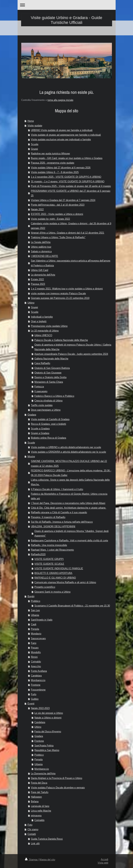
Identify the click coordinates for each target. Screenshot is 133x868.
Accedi (105, 859)
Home (31, 121)
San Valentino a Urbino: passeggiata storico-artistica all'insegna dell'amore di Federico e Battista (71, 263)
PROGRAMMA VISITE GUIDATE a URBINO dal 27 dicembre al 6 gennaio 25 (71, 193)
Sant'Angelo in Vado (42, 620)
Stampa (32, 859)
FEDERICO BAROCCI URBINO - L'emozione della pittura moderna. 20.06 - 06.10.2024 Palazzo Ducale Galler (71, 473)
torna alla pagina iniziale (60, 100)
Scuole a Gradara (40, 428)
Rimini (34, 657)
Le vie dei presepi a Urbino (49, 713)
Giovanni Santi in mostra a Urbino (52, 592)
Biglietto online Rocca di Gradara (48, 438)
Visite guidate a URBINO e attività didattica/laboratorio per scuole (66, 447)
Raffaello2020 (38, 554)
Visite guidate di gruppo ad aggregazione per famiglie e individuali (66, 135)
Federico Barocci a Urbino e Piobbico (54, 396)
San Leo (35, 610)
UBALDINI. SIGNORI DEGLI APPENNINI (53, 526)
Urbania (35, 615)
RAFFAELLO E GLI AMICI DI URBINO (55, 578)
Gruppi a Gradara (40, 433)
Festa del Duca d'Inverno (48, 731)
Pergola (35, 629)
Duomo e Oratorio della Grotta (50, 377)
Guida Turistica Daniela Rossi (47, 839)
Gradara (32, 415)
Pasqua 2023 (38, 284)
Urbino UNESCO (43, 335)
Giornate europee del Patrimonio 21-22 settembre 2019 (60, 298)
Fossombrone (38, 690)
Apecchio (36, 666)
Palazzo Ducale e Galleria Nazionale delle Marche (61, 340)
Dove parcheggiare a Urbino (46, 410)
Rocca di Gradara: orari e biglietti (48, 424)
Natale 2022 (37, 209)
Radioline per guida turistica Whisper (50, 153)
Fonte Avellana (39, 671)
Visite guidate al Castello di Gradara (50, 419)
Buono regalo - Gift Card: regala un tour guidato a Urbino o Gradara (67, 158)
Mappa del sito (47, 859)
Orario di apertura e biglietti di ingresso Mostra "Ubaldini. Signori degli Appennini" (71, 533)
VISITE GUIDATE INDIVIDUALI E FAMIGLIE (59, 568)
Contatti (32, 834)
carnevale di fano (40, 806)
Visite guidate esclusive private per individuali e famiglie (61, 139)
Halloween (36, 797)
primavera (36, 815)
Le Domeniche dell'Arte (43, 773)
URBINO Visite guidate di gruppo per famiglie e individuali (62, 130)
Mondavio (36, 634)
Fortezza (39, 386)
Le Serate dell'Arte (41, 242)
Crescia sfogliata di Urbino (48, 401)
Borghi (31, 596)
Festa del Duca (39, 783)
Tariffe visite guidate (42, 405)
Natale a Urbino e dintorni (48, 718)
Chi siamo (33, 829)
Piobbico (36, 601)
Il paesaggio (41, 391)
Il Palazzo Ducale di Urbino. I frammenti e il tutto (57, 489)
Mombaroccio (38, 680)
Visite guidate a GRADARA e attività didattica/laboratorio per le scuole (68, 452)
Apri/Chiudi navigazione (67, 5)
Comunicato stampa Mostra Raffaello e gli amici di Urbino (65, 582)
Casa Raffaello (42, 363)
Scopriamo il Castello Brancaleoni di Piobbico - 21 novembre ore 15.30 (72, 606)
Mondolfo (36, 652)
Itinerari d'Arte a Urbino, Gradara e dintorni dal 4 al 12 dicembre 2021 (68, 233)
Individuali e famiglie (42, 317)
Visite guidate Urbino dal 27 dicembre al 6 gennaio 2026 (61, 167)
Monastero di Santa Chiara (49, 382)
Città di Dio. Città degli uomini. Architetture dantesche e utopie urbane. (69, 508)
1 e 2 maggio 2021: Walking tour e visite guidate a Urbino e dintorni (67, 289)
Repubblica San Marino (47, 750)
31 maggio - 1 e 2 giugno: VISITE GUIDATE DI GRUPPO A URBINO (68, 181)
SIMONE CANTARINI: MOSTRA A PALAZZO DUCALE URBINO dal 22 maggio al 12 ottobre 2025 (69, 463)
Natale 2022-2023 (40, 708)
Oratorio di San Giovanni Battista (52, 368)
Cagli (34, 624)
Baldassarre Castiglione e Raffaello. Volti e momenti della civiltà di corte (69, 540)
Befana (35, 801)
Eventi (31, 703)
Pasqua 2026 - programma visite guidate (53, 163)
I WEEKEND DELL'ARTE (44, 256)
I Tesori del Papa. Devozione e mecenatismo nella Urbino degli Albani (68, 503)
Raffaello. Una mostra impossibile (49, 545)
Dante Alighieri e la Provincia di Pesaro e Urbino (57, 778)
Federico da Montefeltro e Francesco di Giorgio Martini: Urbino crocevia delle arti (69, 496)
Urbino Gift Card (39, 270)
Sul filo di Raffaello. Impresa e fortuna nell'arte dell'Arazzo (62, 522)
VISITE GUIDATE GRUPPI (49, 559)
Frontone (36, 685)
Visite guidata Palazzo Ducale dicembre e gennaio (58, 787)
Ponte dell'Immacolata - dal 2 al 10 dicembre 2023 (58, 205)
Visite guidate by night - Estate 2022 (50, 219)
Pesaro (35, 648)
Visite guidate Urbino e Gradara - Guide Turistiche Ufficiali (66, 20)
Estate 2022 (37, 279)
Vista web (103, 863)
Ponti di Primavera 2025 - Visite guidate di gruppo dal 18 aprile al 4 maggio (71, 186)
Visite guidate (35, 125)
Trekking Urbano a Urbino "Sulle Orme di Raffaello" (58, 237)
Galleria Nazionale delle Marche (51, 358)
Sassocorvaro (38, 638)
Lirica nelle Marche (41, 811)
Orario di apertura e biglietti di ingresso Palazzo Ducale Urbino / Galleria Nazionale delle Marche (73, 347)
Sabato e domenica (41, 251)
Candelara (36, 676)
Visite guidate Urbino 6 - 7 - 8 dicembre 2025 (55, 172)
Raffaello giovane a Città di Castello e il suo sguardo (59, 512)
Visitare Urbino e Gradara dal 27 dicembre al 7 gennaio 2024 (63, 200)
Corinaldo (36, 661)
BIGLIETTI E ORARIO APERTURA (53, 573)
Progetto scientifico (45, 587)
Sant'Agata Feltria (44, 745)
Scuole (35, 144)
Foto (30, 825)
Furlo (34, 694)
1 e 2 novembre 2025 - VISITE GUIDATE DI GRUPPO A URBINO (66, 177)
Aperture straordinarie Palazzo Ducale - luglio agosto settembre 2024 (71, 354)
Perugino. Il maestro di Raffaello (48, 517)
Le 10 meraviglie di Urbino (45, 331)
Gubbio (35, 699)
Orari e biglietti (39, 321)
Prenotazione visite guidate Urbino (49, 326)
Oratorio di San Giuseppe (48, 373)
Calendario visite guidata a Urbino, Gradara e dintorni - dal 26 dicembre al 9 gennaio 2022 (71, 226)
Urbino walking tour (41, 247)
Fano (34, 643)
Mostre (31, 456)
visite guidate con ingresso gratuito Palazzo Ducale (58, 293)
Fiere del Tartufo (40, 792)
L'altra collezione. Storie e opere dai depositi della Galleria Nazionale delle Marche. (70, 482)
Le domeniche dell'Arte (43, 275)
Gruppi (34, 149)
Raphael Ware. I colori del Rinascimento (52, 550)
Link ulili (35, 843)
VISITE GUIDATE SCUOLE (49, 564)
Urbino (31, 303)
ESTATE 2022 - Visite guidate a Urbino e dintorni (57, 214)
